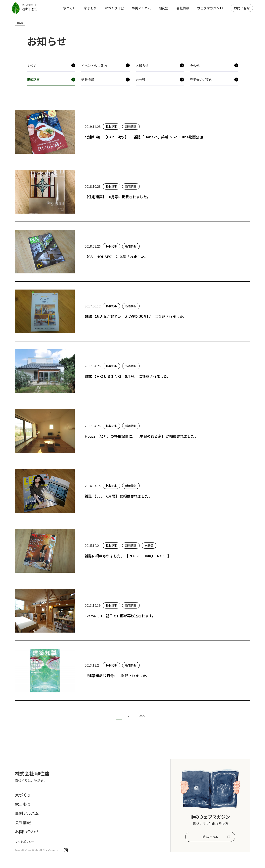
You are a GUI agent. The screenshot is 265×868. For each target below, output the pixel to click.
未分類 (140, 80)
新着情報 (88, 80)
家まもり (90, 8)
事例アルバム (141, 8)
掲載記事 (33, 80)
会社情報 (183, 8)
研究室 (164, 8)
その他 (195, 65)
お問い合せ (242, 8)
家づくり (70, 8)
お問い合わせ (27, 832)
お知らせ (142, 65)
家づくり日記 (114, 8)
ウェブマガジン (208, 8)
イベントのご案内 (94, 65)
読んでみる (210, 837)
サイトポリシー (25, 842)
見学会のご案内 (201, 80)
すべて (31, 65)
